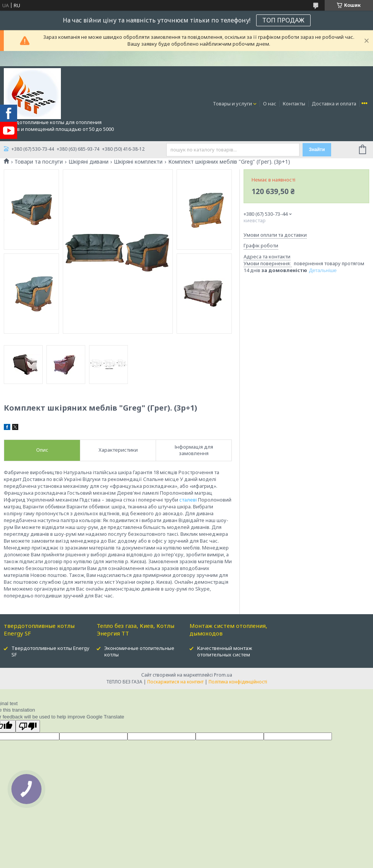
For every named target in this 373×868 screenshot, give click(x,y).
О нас (270, 104)
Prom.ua (223, 675)
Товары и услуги (232, 104)
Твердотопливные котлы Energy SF (50, 651)
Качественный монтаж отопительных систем (225, 651)
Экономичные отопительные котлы (139, 651)
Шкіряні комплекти (138, 162)
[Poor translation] (28, 726)
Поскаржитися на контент (175, 682)
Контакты (294, 104)
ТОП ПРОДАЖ (283, 20)
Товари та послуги (39, 162)
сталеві (188, 500)
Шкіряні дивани (88, 162)
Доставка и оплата (334, 104)
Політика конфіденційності (238, 682)
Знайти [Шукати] (317, 150)
